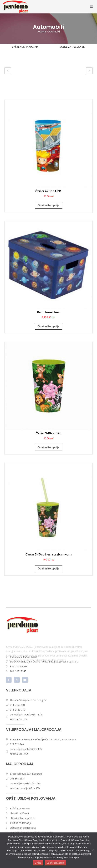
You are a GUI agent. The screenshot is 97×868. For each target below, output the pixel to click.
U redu (38, 863)
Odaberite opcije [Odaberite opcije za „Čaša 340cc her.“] (49, 447)
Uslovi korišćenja (55, 863)
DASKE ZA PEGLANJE (72, 47)
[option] (25, 50)
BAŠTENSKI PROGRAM (25, 47)
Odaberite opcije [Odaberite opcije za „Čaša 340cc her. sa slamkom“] (49, 569)
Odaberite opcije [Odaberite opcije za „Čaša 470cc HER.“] (49, 205)
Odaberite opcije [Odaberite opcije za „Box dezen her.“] (49, 326)
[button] (92, 7)
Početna (41, 31)
